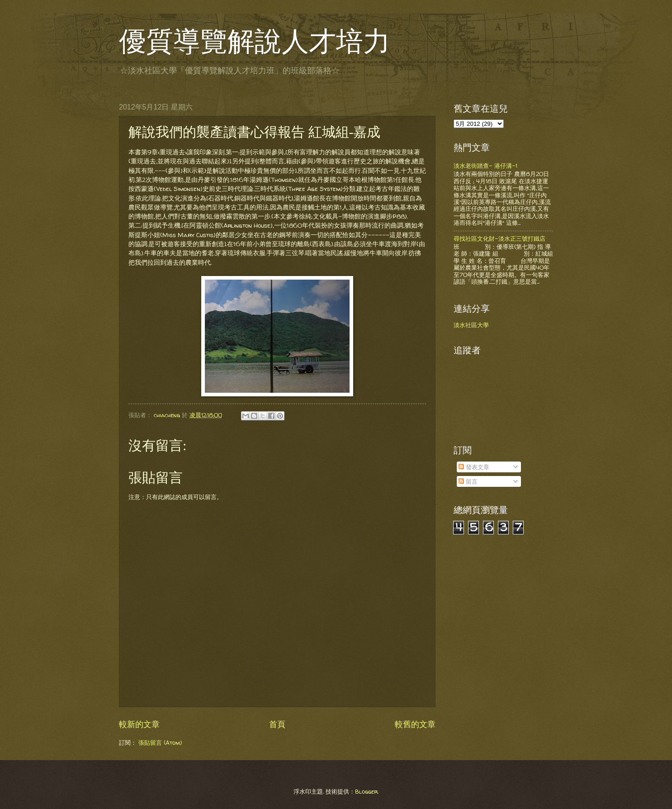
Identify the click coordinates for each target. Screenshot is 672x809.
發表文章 (474, 467)
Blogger (366, 791)
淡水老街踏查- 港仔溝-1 (485, 166)
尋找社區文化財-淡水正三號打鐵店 (499, 238)
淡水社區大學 (471, 325)
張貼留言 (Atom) (160, 742)
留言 (468, 481)
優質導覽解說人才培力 (255, 42)
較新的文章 (139, 724)
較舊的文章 (415, 724)
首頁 (277, 724)
